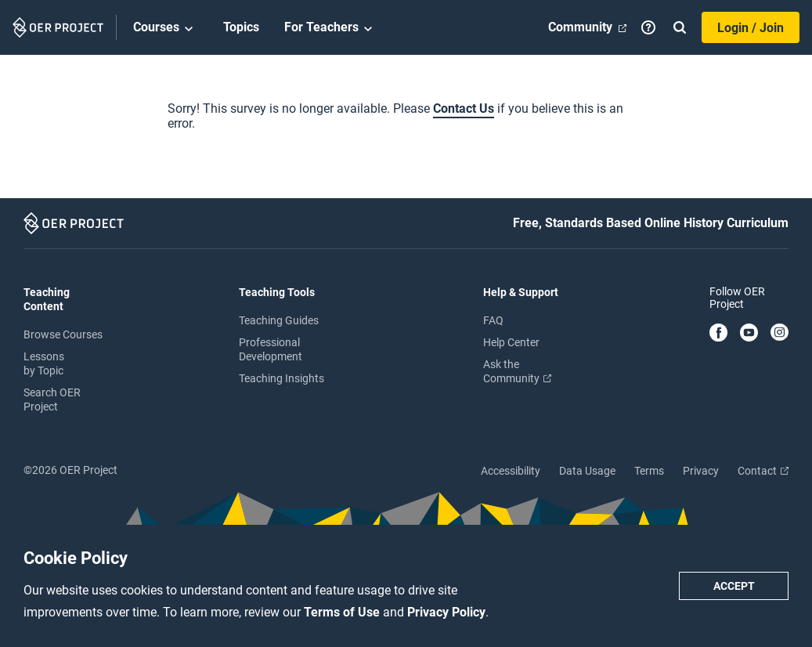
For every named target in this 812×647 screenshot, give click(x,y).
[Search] (680, 27)
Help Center (511, 342)
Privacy (701, 471)
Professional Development (271, 349)
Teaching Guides (279, 320)
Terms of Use (343, 612)
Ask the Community (517, 371)
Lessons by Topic (44, 363)
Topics (241, 27)
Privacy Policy (446, 612)
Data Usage (587, 471)
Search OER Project (52, 399)
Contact (763, 471)
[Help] (648, 27)
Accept (734, 586)
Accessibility (511, 471)
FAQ (493, 320)
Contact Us (464, 108)
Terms (649, 471)
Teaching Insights (281, 378)
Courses (166, 28)
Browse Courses (63, 334)
